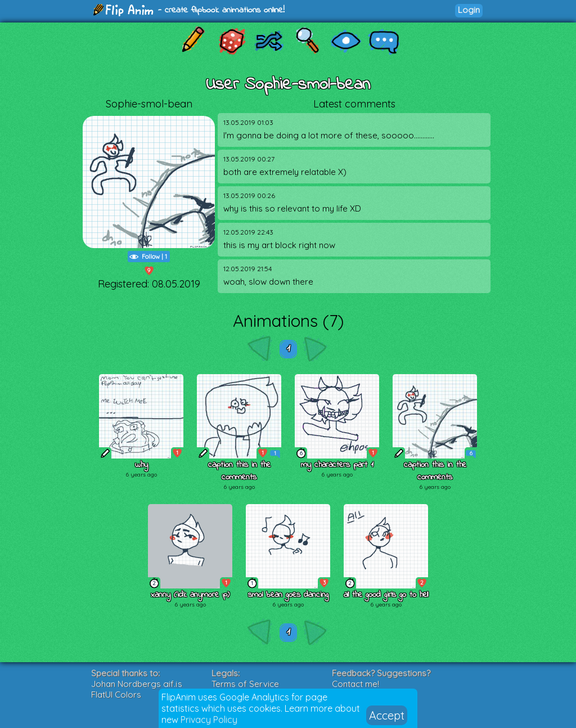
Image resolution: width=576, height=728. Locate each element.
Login (469, 10)
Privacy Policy (209, 720)
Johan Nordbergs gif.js (137, 684)
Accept (387, 715)
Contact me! (355, 684)
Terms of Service (245, 684)
